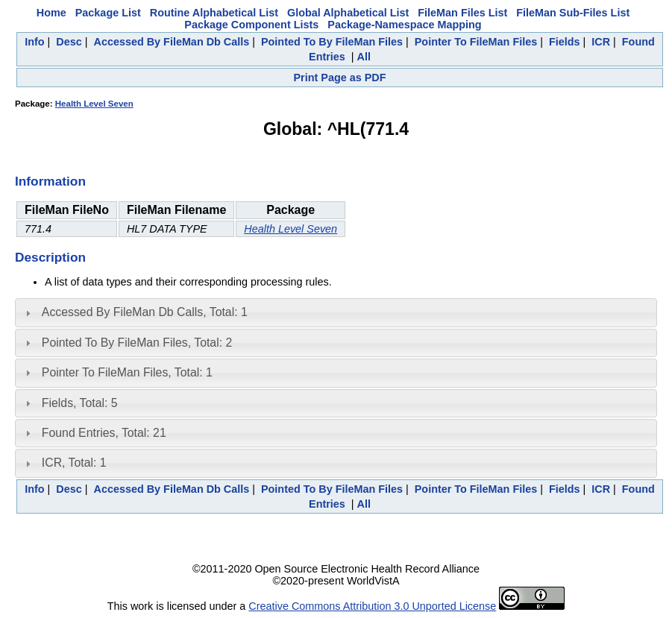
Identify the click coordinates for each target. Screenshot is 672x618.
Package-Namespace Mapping (404, 25)
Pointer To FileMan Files (476, 42)
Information (50, 181)
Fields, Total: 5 (80, 403)
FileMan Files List (462, 13)
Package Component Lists (251, 25)
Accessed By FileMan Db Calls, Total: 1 (145, 312)
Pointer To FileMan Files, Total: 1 (127, 372)
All (364, 57)
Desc (69, 42)
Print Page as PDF (340, 78)
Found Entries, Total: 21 (104, 433)
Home (51, 13)
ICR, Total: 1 (74, 463)
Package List (108, 13)
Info (34, 42)
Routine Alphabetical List (214, 13)
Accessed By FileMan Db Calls (172, 42)
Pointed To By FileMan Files (332, 42)
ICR (601, 42)
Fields (565, 42)
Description (50, 257)
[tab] (336, 312)
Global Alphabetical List (348, 13)
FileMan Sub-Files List (573, 13)
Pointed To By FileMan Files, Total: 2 (137, 343)
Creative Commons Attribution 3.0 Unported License (372, 606)
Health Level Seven (94, 104)
